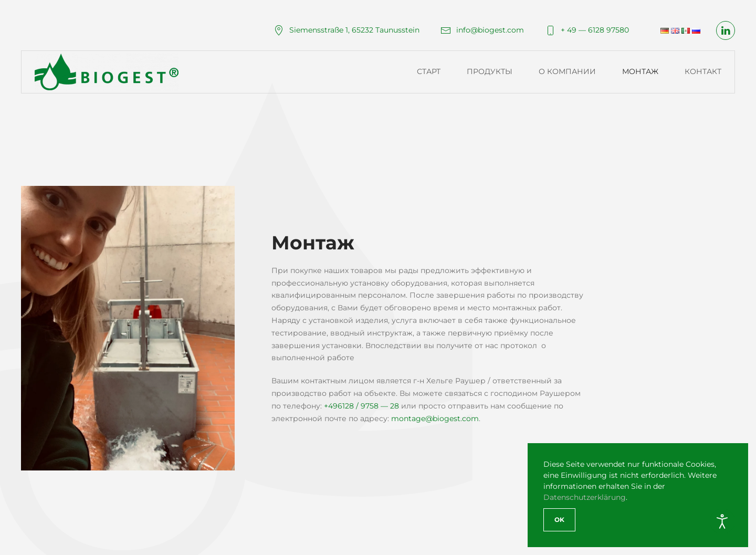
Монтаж (640, 71)
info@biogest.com (482, 30)
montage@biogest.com (435, 418)
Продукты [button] (490, 71)
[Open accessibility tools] (722, 521)
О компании (567, 71)
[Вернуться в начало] (108, 72)
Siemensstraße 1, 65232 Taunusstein (346, 30)
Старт (429, 71)
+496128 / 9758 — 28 (361, 406)
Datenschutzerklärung (585, 497)
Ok (559, 520)
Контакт (703, 71)
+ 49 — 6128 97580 (587, 30)
